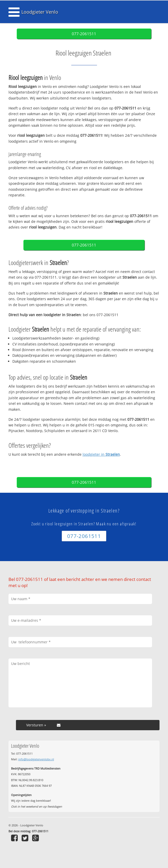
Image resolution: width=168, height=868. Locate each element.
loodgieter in (101, 454)
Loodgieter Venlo (40, 12)
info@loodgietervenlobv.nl (36, 759)
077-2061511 (84, 34)
